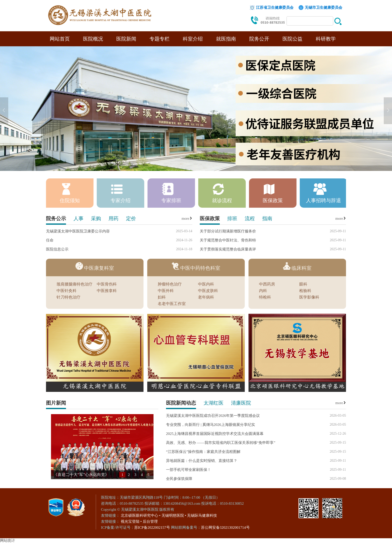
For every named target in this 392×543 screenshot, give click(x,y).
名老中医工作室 (172, 304)
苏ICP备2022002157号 (153, 527)
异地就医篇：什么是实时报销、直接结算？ (202, 461)
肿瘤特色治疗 (170, 284)
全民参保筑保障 (179, 479)
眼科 (303, 284)
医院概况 (93, 39)
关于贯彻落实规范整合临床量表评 (228, 249)
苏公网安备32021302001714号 (225, 527)
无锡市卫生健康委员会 (323, 8)
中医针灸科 (66, 291)
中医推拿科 (107, 291)
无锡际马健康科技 (202, 515)
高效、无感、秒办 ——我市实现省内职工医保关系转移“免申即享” (221, 443)
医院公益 (292, 39)
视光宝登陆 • (131, 521)
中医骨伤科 (107, 284)
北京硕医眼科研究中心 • (141, 515)
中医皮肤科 (208, 291)
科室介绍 (193, 39)
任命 (50, 240)
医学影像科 (309, 297)
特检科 (265, 297)
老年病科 (206, 297)
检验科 (305, 291)
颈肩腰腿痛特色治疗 (74, 284)
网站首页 (60, 39)
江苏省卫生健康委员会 (275, 8)
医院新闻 (126, 39)
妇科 (162, 297)
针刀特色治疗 (68, 297)
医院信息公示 (57, 249)
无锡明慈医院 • (174, 515)
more (187, 218)
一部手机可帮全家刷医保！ (188, 470)
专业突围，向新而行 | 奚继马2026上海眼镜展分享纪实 (210, 425)
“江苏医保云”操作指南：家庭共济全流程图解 (203, 452)
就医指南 (226, 39)
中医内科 (206, 284)
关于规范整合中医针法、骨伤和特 (228, 240)
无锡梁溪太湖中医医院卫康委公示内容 (78, 231)
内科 (263, 291)
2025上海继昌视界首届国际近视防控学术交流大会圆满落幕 (215, 434)
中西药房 (267, 284)
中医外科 (166, 291)
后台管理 (150, 521)
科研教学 (326, 39)
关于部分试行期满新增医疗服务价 (228, 231)
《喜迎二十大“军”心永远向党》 (81, 475)
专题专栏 (159, 39)
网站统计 (7, 540)
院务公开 (259, 39)
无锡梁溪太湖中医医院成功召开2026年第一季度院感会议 (213, 416)
